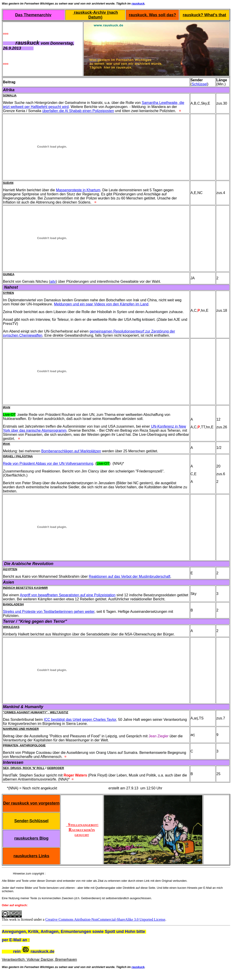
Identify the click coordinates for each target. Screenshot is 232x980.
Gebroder (55, 768)
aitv (53, 282)
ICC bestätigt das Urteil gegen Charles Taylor (80, 720)
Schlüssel (199, 84)
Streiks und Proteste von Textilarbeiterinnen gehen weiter (49, 612)
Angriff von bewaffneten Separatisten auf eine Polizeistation (68, 595)
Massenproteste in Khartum (78, 190)
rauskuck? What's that (204, 15)
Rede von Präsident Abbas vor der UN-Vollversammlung (48, 464)
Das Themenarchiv (33, 15)
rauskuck (138, 4)
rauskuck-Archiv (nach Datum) (95, 15)
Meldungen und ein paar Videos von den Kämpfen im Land (101, 304)
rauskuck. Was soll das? (152, 15)
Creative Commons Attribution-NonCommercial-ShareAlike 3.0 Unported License (105, 919)
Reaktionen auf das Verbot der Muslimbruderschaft (130, 576)
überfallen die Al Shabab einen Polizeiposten (78, 111)
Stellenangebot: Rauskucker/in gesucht (82, 830)
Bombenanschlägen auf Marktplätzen (71, 451)
